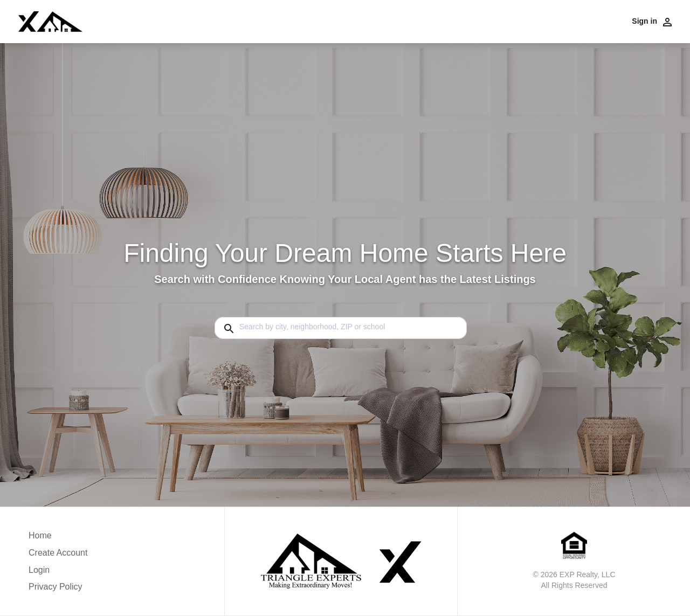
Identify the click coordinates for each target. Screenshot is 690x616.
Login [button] (39, 570)
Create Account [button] (58, 553)
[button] (58, 573)
